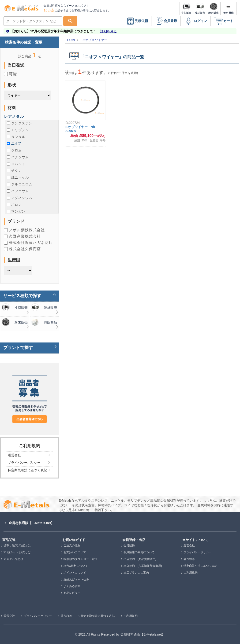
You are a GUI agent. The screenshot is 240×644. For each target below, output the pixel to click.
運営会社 (189, 545)
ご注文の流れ (72, 545)
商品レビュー (72, 593)
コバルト (16, 164)
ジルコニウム (20, 184)
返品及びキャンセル (76, 579)
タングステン (20, 123)
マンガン (16, 211)
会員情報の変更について (139, 552)
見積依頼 (137, 21)
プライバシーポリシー (198, 552)
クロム (14, 150)
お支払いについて (75, 552)
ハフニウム (18, 191)
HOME (72, 40)
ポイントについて (75, 573)
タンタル (16, 137)
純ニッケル (18, 177)
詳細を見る (109, 31)
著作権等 (189, 559)
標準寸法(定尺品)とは (17, 545)
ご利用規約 (191, 573)
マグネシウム (20, 198)
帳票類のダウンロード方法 (80, 559)
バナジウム (18, 157)
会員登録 (166, 21)
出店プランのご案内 (136, 573)
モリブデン (18, 130)
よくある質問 (72, 586)
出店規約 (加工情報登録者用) (143, 566)
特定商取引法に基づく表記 (200, 566)
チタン (14, 171)
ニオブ (14, 144)
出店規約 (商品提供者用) (140, 559)
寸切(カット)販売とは (17, 552)
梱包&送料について (76, 566)
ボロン (14, 205)
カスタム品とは (13, 559)
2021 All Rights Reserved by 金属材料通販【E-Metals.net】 (122, 634)
